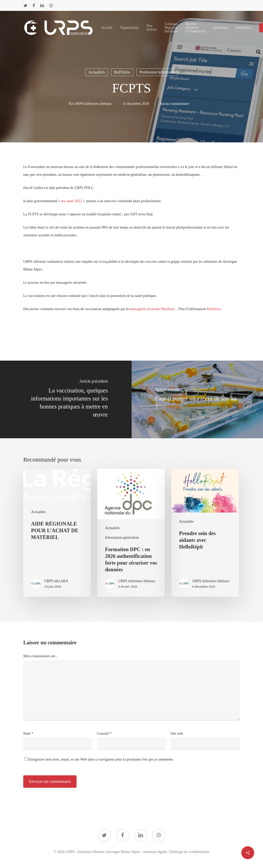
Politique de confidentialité (190, 852)
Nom (28, 734)
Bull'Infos (122, 72)
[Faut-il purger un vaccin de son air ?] (197, 399)
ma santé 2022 (71, 201)
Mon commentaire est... (40, 656)
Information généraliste (122, 538)
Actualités (97, 72)
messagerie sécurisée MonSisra (153, 309)
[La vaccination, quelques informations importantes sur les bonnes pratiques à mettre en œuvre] (66, 399)
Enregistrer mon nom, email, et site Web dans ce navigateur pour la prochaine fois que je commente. (101, 759)
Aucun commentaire (174, 104)
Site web (177, 734)
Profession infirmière (157, 72)
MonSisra (214, 309)
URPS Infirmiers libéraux (93, 104)
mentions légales (155, 852)
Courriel (104, 734)
